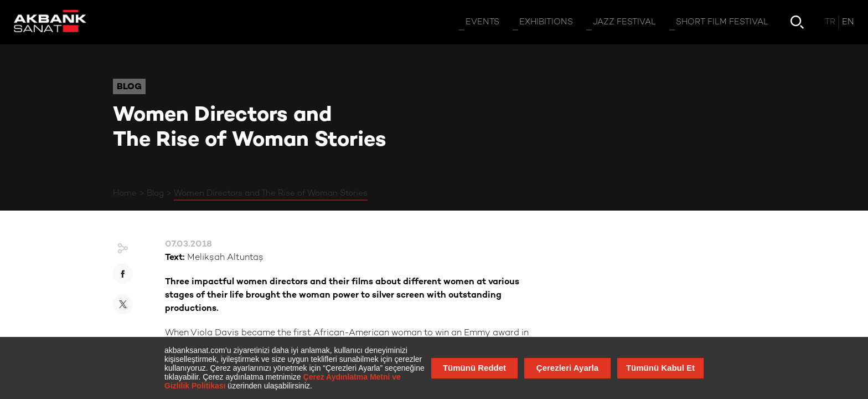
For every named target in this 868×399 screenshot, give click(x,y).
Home (125, 193)
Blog (155, 193)
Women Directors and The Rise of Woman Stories (271, 193)
